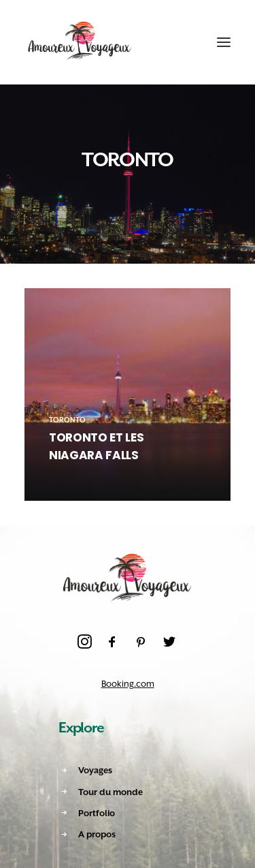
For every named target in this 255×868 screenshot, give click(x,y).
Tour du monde (111, 792)
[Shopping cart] (182, 42)
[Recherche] (158, 42)
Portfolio (97, 813)
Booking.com (128, 684)
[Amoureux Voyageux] (80, 42)
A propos (97, 834)
